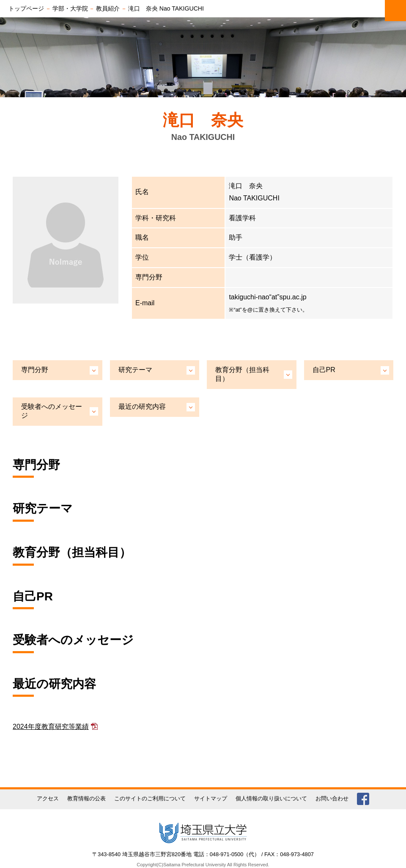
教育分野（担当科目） (242, 374)
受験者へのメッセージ (52, 411)
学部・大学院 (70, 8)
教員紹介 (108, 8)
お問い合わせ (332, 798)
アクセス (48, 798)
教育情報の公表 (86, 798)
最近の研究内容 (142, 407)
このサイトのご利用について (150, 798)
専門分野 (35, 370)
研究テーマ (135, 370)
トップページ (26, 8)
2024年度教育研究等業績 (51, 727)
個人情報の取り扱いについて (271, 798)
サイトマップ (211, 798)
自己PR (324, 370)
